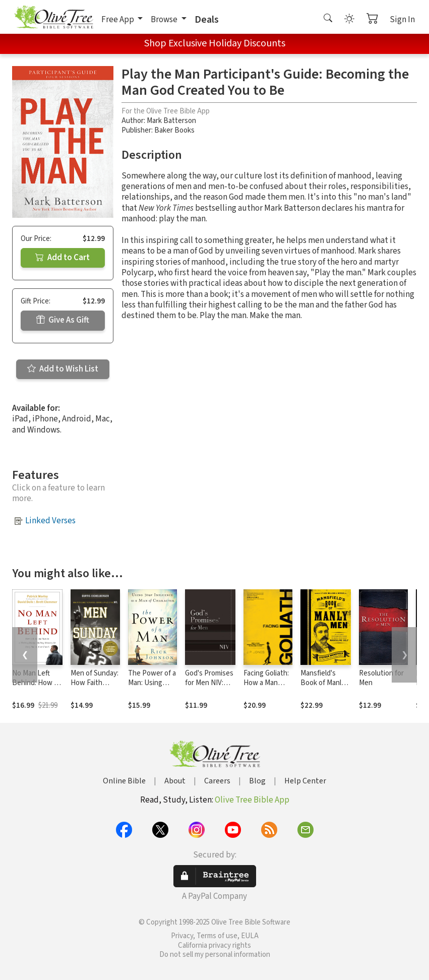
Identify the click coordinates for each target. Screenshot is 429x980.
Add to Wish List (63, 369)
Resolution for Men (381, 678)
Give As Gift (63, 320)
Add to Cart (63, 258)
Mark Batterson (171, 121)
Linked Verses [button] (50, 521)
